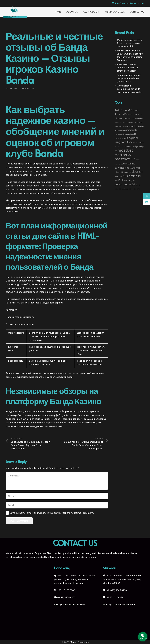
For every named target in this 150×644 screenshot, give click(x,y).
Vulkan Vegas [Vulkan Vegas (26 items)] (127, 180)
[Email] (57, 505)
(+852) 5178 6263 (66, 590)
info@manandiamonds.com (120, 604)
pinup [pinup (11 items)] (137, 168)
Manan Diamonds (79, 642)
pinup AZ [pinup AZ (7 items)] (119, 172)
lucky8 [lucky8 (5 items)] (136, 146)
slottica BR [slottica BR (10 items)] (120, 176)
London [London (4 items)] (120, 146)
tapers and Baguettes (34, 553)
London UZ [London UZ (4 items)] (128, 146)
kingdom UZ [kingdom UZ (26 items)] (123, 142)
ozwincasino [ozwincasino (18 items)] (128, 164)
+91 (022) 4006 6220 (116, 590)
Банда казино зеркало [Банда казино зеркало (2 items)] (132, 189)
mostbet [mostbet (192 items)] (125, 150)
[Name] (57, 496)
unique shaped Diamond (72, 553)
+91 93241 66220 (114, 597)
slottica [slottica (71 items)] (137, 172)
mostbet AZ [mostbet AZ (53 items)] (123, 155)
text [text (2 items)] (116, 181)
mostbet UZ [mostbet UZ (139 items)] (125, 159)
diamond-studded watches (111, 553)
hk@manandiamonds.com (71, 604)
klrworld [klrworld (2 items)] (134, 142)
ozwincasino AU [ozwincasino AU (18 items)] (124, 168)
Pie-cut (51, 553)
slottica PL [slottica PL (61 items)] (134, 176)
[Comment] (57, 481)
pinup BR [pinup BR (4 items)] (127, 172)
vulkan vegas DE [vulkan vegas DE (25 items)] (125, 184)
